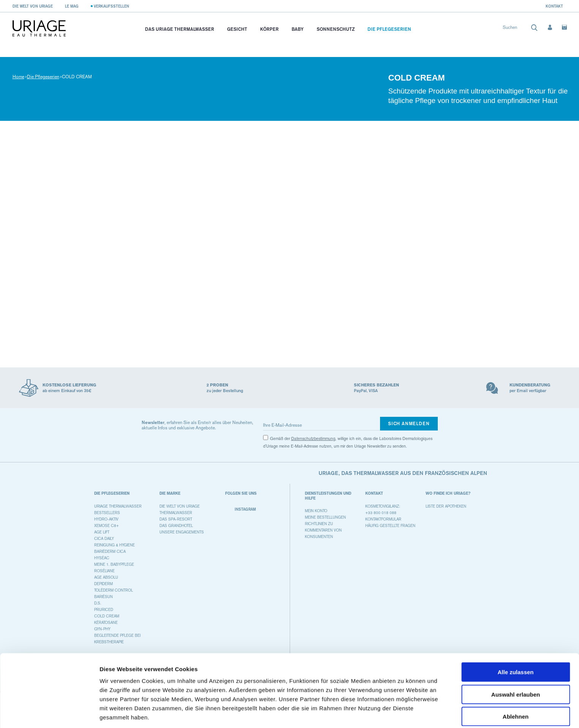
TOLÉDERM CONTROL (114, 590)
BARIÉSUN (103, 597)
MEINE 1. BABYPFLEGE (114, 564)
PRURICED (104, 610)
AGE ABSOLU (106, 577)
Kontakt (554, 6)
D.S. (98, 603)
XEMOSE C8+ (106, 526)
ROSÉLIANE (104, 571)
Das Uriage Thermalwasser (180, 29)
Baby (298, 29)
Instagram (241, 509)
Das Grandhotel (176, 526)
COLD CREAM (107, 616)
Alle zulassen (515, 643)
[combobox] (520, 29)
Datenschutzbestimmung (313, 439)
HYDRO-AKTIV (106, 519)
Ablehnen (516, 688)
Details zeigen (404, 713)
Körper (269, 29)
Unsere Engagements (182, 532)
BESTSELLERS (107, 513)
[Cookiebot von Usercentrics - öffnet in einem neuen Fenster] (49, 713)
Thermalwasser (176, 513)
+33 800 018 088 (381, 513)
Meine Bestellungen (325, 517)
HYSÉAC (102, 558)
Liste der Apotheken (446, 506)
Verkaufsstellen (111, 6)
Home (18, 77)
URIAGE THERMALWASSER (118, 506)
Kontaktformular (383, 519)
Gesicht (237, 29)
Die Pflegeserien (389, 29)
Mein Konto (316, 511)
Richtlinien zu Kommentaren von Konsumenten (323, 530)
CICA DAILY (104, 539)
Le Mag (72, 6)
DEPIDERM (103, 584)
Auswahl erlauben (516, 665)
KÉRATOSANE (106, 623)
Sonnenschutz (336, 29)
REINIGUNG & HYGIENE (114, 545)
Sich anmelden (409, 423)
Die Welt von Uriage (33, 6)
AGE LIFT (102, 532)
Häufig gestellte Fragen (390, 526)
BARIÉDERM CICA (110, 552)
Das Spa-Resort (176, 519)
